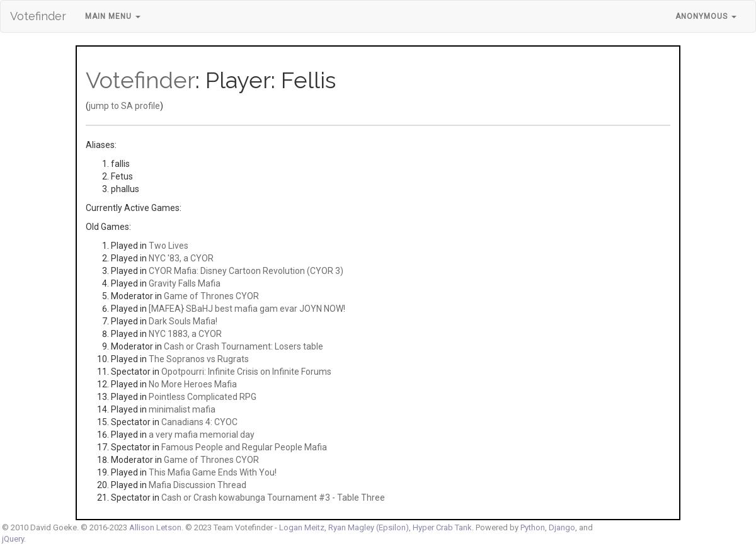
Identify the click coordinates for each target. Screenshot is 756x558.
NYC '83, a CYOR (181, 258)
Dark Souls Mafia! (183, 321)
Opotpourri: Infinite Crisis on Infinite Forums (246, 372)
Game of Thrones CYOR (211, 296)
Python (533, 527)
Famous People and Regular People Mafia (244, 447)
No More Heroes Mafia (193, 384)
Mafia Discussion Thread (198, 485)
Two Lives (169, 246)
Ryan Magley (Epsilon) (369, 527)
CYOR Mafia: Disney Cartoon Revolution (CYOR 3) (246, 271)
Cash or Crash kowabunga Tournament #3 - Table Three (273, 498)
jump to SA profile (124, 106)
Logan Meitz (302, 527)
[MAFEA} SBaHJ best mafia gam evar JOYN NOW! (247, 309)
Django (562, 527)
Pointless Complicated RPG (203, 397)
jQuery (13, 539)
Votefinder (38, 16)
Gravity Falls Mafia (185, 283)
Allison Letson (155, 527)
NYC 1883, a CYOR (185, 334)
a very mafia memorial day (202, 435)
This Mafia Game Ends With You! (213, 472)
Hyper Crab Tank (442, 527)
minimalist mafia (182, 409)
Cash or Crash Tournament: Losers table (243, 346)
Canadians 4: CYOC (199, 422)
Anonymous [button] (706, 16)
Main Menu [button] (113, 16)
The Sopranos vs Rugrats (199, 359)
